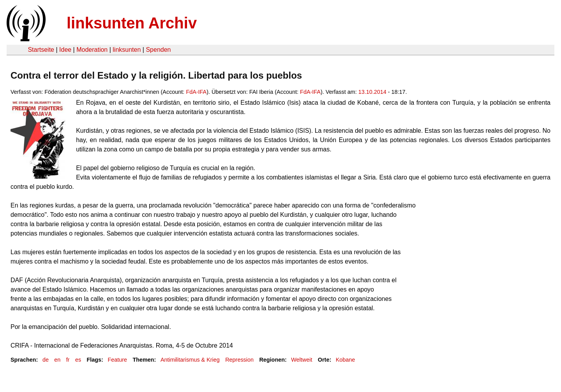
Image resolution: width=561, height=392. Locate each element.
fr (68, 360)
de (46, 360)
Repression (239, 360)
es (78, 360)
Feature (117, 360)
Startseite (41, 50)
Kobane (346, 360)
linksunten (127, 50)
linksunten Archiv (132, 23)
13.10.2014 (372, 92)
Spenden (158, 50)
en (57, 360)
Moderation (92, 50)
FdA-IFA (196, 92)
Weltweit (302, 360)
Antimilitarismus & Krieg (190, 360)
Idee (65, 50)
